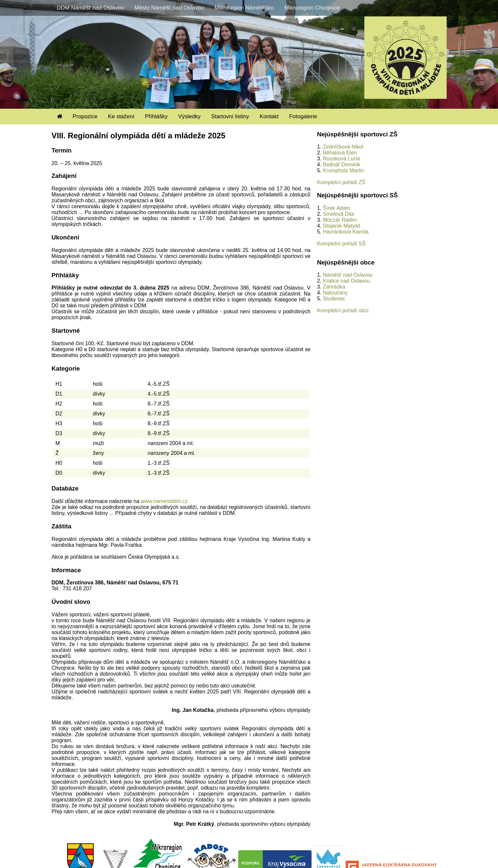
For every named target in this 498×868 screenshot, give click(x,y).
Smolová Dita (339, 214)
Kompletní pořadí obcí (343, 310)
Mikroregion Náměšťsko (244, 8)
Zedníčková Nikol (343, 147)
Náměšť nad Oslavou (348, 275)
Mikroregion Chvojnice (312, 8)
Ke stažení (121, 116)
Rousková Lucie (342, 159)
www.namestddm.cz (164, 501)
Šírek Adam (337, 208)
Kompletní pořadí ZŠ (341, 182)
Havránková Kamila (346, 232)
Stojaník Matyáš (342, 226)
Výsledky (189, 116)
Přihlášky (156, 116)
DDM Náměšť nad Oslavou (91, 8)
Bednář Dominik (342, 165)
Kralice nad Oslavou (346, 281)
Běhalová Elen (340, 153)
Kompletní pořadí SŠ (341, 244)
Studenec (334, 299)
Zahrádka (334, 287)
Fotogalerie (303, 116)
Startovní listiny (230, 116)
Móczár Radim (340, 220)
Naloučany (335, 293)
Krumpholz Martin (343, 170)
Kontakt (269, 116)
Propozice (85, 116)
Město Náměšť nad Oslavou (169, 8)
